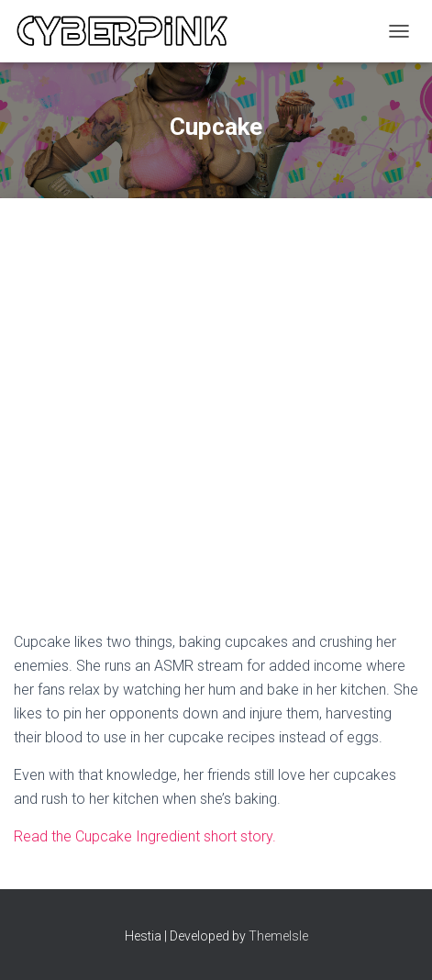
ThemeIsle (278, 936)
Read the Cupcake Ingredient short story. (145, 836)
